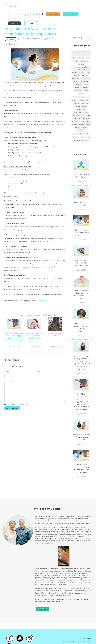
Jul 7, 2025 (81, 444)
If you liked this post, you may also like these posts (35, 315)
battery (74, 100)
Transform (18, 14)
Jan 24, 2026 (81, 240)
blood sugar (77, 112)
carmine (87, 134)
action (88, 58)
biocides (77, 103)
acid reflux (81, 58)
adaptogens (84, 61)
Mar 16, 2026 (81, 182)
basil (88, 97)
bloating (85, 106)
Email (38, 372)
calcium (82, 125)
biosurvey (85, 103)
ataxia (87, 85)
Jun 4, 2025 (81, 477)
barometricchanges (79, 97)
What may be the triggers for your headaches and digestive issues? (35, 336)
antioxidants (86, 78)
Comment (8, 381)
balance (86, 91)
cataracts (75, 137)
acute (76, 61)
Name (7, 372)
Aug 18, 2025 (16, 347)
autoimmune (78, 91)
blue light (86, 112)
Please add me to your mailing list (20, 404)
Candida (78, 128)
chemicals (85, 140)
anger (88, 72)
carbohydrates (81, 131)
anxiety (76, 81)
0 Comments (12, 44)
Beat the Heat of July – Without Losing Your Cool (81, 437)
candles (85, 128)
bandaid (81, 94)
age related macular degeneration (81, 68)
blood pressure (81, 109)
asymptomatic (78, 85)
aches (74, 58)
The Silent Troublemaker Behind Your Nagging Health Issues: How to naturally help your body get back (14, 338)
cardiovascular (78, 134)
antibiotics (85, 75)
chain (88, 137)
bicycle (88, 100)
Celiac (82, 137)
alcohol (75, 72)
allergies (82, 72)
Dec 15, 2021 (57, 347)
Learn (10, 14)
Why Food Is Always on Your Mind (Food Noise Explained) (81, 233)
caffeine (74, 125)
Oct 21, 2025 (81, 336)
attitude (85, 88)
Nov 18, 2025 (81, 303)
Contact (43, 609)
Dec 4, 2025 (81, 270)
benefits (81, 100)
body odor (76, 115)
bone (83, 115)
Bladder (78, 106)
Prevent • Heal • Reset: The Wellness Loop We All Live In (81, 263)
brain (88, 115)
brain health (76, 122)
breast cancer (86, 122)
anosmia (77, 75)
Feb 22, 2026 (81, 210)
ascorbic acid (84, 81)
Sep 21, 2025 (81, 374)
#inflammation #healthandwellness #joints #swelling (81, 53)
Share (10, 39)
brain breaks (77, 118)
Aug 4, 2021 (36, 347)
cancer (88, 125)
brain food (86, 118)
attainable (78, 88)
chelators (77, 140)
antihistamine (76, 78)
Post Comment (12, 408)
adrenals (81, 64)
